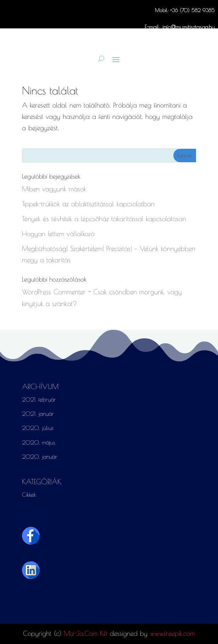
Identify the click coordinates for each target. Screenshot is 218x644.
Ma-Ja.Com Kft (86, 633)
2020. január (40, 457)
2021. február (39, 399)
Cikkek (29, 495)
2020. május (39, 442)
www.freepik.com (172, 633)
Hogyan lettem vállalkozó (58, 234)
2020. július (38, 428)
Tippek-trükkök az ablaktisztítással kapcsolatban (88, 204)
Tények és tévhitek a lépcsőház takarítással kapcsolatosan (104, 219)
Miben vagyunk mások (54, 189)
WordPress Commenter (54, 292)
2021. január (38, 414)
